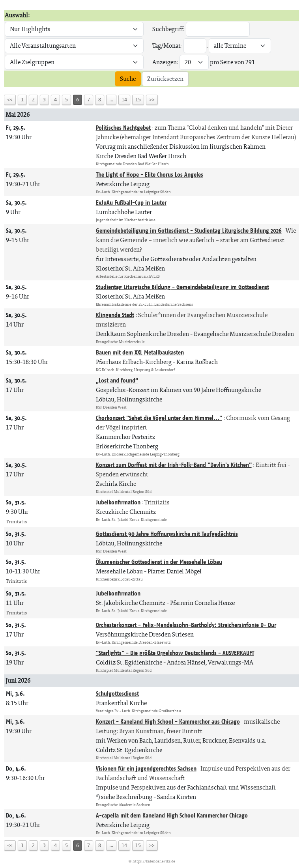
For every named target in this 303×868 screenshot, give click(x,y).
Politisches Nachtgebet (123, 128)
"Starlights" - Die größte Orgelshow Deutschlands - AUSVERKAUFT (175, 653)
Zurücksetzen (165, 79)
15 (138, 100)
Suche (128, 79)
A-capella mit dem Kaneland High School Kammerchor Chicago (172, 815)
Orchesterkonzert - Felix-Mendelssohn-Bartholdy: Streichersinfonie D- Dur (186, 625)
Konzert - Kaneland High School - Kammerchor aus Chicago (168, 721)
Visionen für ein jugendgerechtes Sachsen (146, 768)
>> (152, 100)
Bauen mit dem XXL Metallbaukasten (140, 352)
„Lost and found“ (117, 380)
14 (124, 100)
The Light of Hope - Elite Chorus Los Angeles (150, 175)
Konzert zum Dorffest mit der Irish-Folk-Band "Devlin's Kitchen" (174, 465)
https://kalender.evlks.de (154, 861)
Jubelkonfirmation (118, 502)
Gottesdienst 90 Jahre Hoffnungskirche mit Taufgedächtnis (167, 534)
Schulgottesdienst (117, 693)
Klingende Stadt (115, 315)
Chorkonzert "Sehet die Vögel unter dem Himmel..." (159, 418)
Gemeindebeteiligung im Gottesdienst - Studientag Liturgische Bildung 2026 (189, 231)
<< (10, 100)
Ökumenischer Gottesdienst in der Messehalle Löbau (159, 562)
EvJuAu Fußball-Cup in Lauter (131, 203)
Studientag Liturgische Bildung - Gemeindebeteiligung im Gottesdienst (182, 287)
